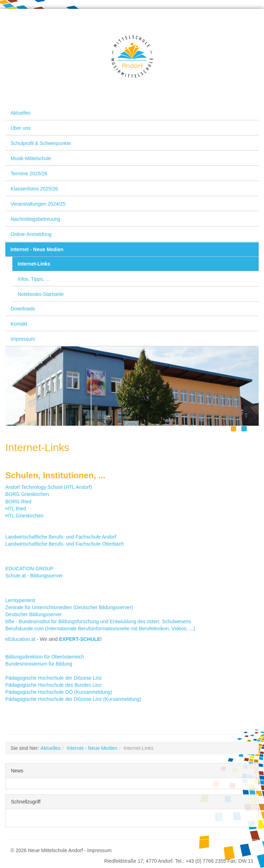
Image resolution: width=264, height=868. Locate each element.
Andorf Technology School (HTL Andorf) (49, 487)
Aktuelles (21, 113)
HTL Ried (16, 509)
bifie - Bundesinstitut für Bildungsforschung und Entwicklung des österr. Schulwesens (98, 621)
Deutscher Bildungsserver (33, 614)
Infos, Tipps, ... (34, 279)
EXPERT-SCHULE (80, 639)
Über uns (21, 128)
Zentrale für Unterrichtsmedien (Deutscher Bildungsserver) (69, 607)
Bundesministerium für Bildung (39, 664)
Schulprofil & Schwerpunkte (41, 143)
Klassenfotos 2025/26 (34, 189)
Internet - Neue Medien (37, 249)
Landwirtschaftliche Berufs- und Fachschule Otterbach (65, 544)
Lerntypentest (20, 600)
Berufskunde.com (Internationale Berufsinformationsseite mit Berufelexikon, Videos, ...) (100, 629)
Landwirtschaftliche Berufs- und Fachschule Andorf (61, 537)
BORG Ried (18, 502)
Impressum (23, 339)
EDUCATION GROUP (29, 569)
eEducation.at (20, 639)
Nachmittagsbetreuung (35, 219)
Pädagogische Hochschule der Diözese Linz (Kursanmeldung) (73, 699)
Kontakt (19, 324)
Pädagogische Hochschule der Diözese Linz (54, 678)
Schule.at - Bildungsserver (34, 576)
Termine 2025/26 (29, 174)
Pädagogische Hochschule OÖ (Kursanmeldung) (59, 692)
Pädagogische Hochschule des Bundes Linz (53, 685)
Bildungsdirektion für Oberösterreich (45, 657)
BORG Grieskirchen (27, 494)
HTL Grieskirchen (24, 516)
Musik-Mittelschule (31, 158)
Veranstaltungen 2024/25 (38, 204)
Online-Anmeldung (31, 234)
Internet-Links (34, 264)
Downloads (23, 309)
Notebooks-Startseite (41, 294)
